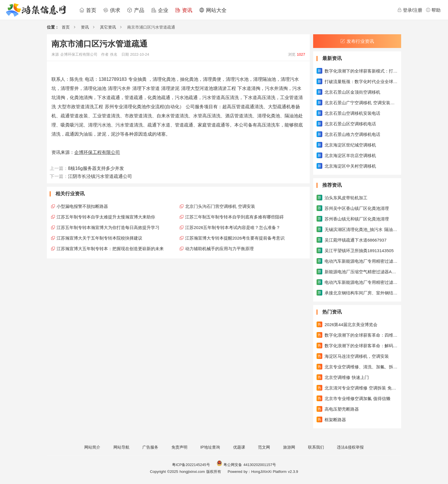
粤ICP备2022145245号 (191, 465)
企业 (160, 10)
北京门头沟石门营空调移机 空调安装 (220, 206)
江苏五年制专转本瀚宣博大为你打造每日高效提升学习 (108, 227)
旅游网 (289, 447)
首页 (88, 10)
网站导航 (121, 447)
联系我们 (316, 447)
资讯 (184, 10)
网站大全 (213, 10)
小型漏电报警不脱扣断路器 (82, 206)
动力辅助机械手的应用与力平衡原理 (219, 249)
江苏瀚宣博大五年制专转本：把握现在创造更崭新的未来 (110, 249)
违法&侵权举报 (350, 447)
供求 (112, 10)
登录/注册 (410, 10)
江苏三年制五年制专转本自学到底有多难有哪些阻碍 (234, 217)
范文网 (264, 447)
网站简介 (92, 447)
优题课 (239, 447)
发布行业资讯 (357, 41)
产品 (136, 10)
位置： (53, 27)
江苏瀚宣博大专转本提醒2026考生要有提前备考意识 (235, 238)
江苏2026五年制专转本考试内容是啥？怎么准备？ (233, 227)
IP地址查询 (210, 447)
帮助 (433, 10)
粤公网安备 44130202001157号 (246, 465)
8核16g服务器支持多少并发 (96, 168)
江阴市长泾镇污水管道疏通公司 (100, 176)
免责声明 (179, 447)
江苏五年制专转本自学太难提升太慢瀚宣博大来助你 (106, 217)
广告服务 (150, 447)
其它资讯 (108, 27)
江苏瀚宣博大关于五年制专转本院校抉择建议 (99, 238)
